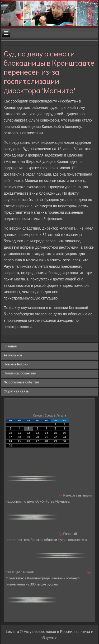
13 (37, 433)
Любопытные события (21, 383)
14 (46, 433)
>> (61, 496)
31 (10, 446)
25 (19, 441)
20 (37, 437)
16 (64, 433)
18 (19, 437)
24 (10, 441)
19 (28, 437)
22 (55, 437)
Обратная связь (16, 392)
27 (37, 441)
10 (10, 433)
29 (55, 441)
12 (28, 433)
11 (19, 433)
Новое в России (16, 365)
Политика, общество (20, 374)
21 (46, 437)
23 (64, 437)
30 (64, 441)
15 (55, 433)
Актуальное (13, 355)
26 (28, 441)
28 (46, 441)
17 (10, 437)
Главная (10, 346)
